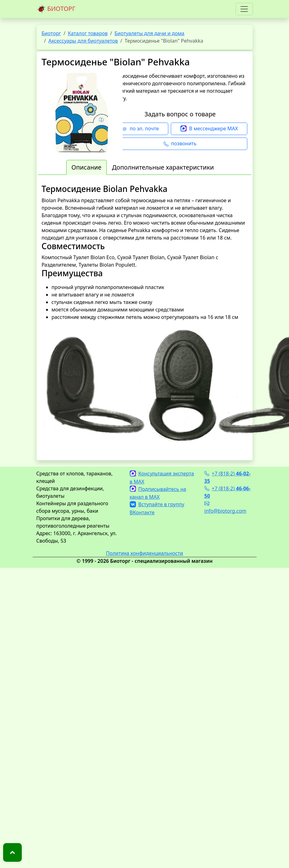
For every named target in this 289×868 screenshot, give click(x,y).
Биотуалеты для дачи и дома (149, 33)
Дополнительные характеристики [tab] (163, 167)
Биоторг (51, 33)
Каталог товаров (88, 33)
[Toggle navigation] (244, 9)
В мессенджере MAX (209, 129)
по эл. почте (141, 129)
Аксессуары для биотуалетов (83, 41)
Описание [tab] (86, 167)
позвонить (180, 144)
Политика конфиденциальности (144, 553)
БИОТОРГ (56, 9)
